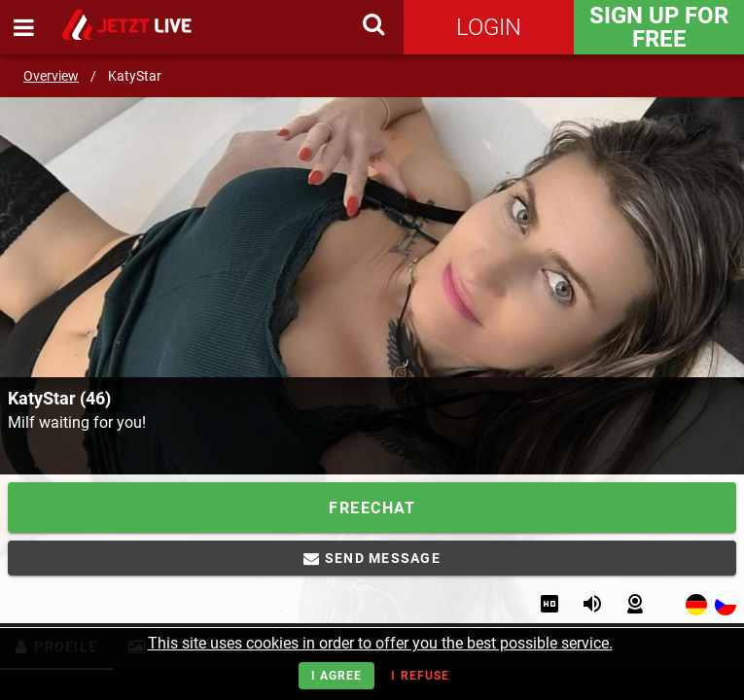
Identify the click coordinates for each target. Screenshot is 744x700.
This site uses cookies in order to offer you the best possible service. (380, 643)
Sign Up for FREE (659, 27)
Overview (51, 76)
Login (489, 27)
